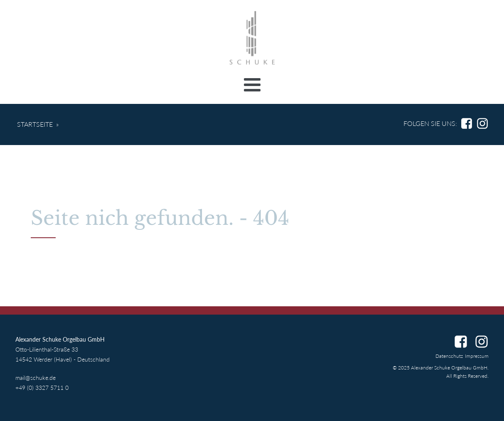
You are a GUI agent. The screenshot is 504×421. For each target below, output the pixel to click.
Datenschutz (449, 356)
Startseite (35, 124)
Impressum (477, 356)
